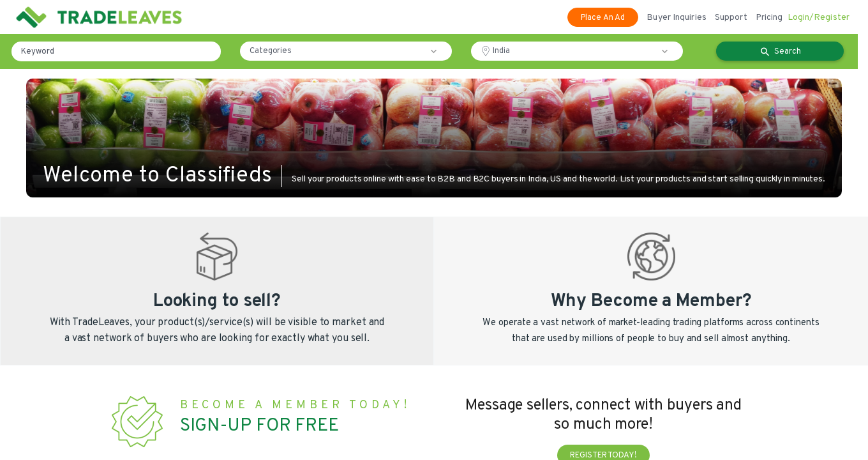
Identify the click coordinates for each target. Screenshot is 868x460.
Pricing (769, 18)
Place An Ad (603, 18)
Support (731, 18)
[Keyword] (116, 51)
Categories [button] (271, 51)
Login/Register (819, 18)
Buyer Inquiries (677, 18)
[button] (437, 51)
